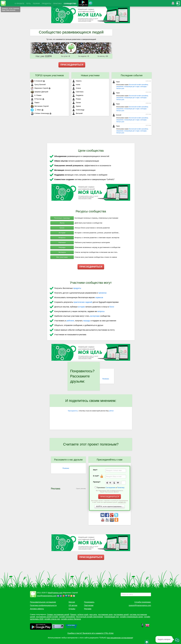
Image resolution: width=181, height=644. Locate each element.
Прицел (73, 615)
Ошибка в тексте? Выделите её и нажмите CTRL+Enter (91, 633)
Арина (76, 106)
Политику (121, 488)
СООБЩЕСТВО (70, 4)
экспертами (95, 316)
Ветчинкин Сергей (40, 106)
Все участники (62, 257)
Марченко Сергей (39, 88)
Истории (62, 233)
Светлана (78, 92)
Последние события (132, 75)
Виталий (77, 113)
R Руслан (36, 99)
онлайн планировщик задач (132, 617)
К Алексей (37, 81)
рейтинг (111, 411)
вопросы (101, 311)
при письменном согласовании (120, 638)
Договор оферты (37, 609)
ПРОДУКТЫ (46, 4)
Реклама (88, 609)
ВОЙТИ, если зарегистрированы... (110, 506)
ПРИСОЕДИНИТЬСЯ (72, 65)
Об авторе (73, 605)
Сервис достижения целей (58, 615)
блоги (112, 307)
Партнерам (89, 605)
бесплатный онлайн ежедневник (90, 617)
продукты (77, 288)
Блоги (62, 228)
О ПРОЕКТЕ (19, 4)
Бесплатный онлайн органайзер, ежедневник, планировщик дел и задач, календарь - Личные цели (132, 87)
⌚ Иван (36, 110)
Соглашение (110, 488)
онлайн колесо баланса (71, 619)
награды (87, 321)
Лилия (76, 103)
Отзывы (72, 609)
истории (81, 307)
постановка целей (121, 615)
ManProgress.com (55, 593)
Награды (62, 247)
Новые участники (90, 75)
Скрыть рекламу (81, 489)
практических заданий (83, 302)
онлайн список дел (52, 619)
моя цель (93, 615)
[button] (177, 640)
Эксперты (62, 252)
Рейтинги (62, 242)
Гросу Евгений (38, 85)
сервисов (99, 297)
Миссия (72, 602)
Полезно (106, 379)
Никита (77, 81)
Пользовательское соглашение (43, 602)
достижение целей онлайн (47, 617)
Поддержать (89, 602)
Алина (76, 88)
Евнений (117, 115)
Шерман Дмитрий (39, 92)
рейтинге (70, 321)
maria (76, 85)
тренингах (102, 293)
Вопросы (62, 238)
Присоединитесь (73, 411)
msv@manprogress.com (47, 596)
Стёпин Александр (40, 113)
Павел (35, 103)
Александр (78, 110)
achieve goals (83, 615)
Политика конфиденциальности (43, 605)
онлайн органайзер (67, 617)
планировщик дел (112, 617)
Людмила (78, 95)
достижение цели (105, 615)
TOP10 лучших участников (49, 75)
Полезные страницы (62, 218)
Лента (62, 223)
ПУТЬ (28, 4)
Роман (77, 99)
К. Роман (36, 95)
